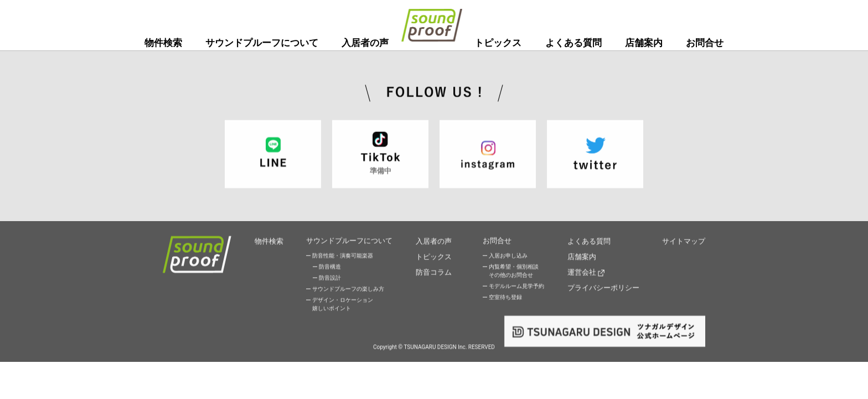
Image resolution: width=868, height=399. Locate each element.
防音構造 (330, 267)
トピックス (498, 43)
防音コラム (434, 270)
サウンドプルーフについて (262, 43)
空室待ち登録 (505, 298)
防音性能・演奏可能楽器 (343, 256)
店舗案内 (644, 43)
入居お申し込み (508, 256)
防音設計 (330, 278)
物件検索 (163, 43)
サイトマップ (684, 241)
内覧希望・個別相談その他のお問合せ (514, 272)
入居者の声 (365, 43)
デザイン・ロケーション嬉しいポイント (343, 305)
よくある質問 (573, 43)
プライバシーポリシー (603, 284)
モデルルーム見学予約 (516, 287)
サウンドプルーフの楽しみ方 (348, 290)
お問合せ (705, 43)
